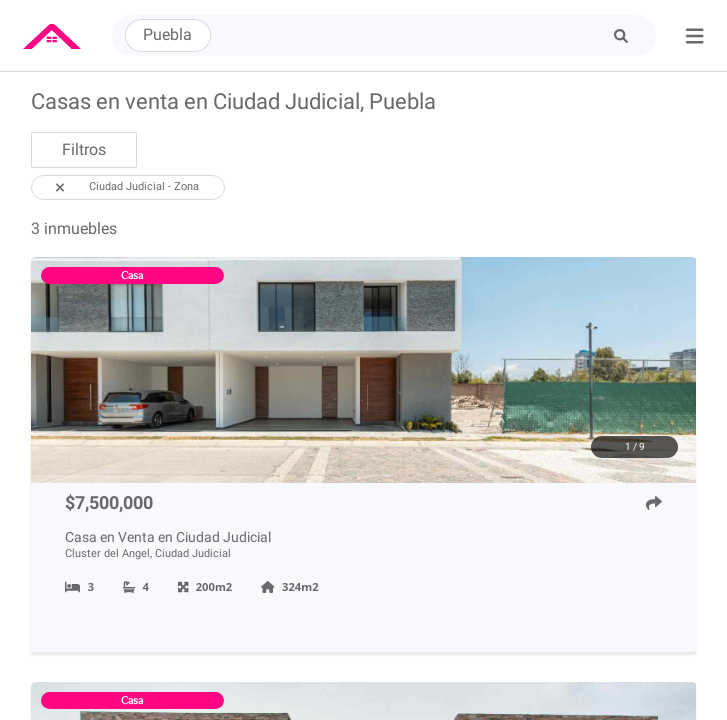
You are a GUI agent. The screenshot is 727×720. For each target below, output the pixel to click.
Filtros (84, 149)
